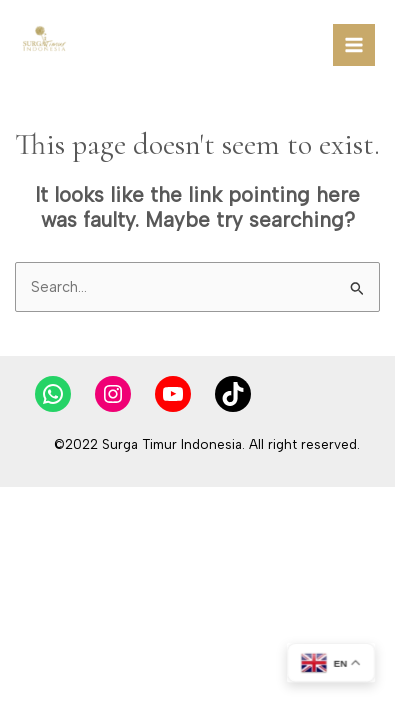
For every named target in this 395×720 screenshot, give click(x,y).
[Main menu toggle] (354, 45)
